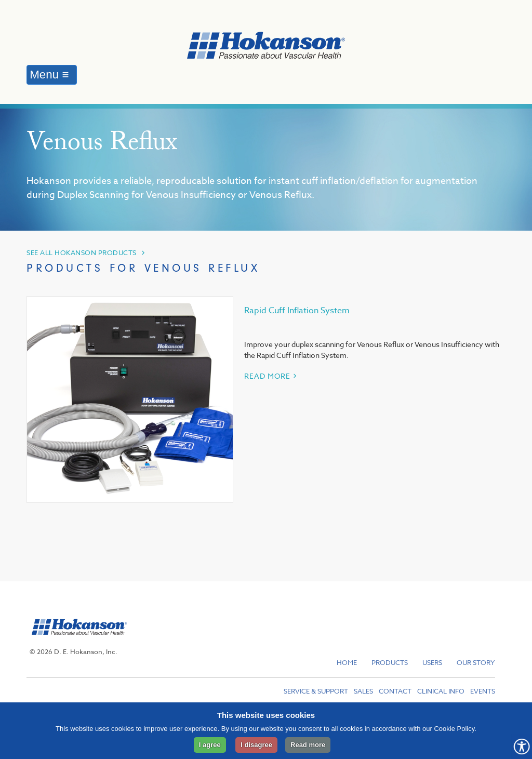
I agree (210, 745)
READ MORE (267, 376)
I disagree (256, 745)
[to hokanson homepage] (266, 47)
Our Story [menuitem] (476, 662)
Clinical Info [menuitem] (441, 691)
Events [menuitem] (483, 691)
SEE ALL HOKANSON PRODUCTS (82, 252)
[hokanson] (77, 641)
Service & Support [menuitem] (316, 691)
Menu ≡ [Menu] (49, 75)
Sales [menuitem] (363, 691)
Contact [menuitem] (395, 691)
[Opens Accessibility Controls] (522, 747)
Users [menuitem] (432, 662)
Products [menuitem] (390, 662)
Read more (308, 745)
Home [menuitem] (347, 662)
